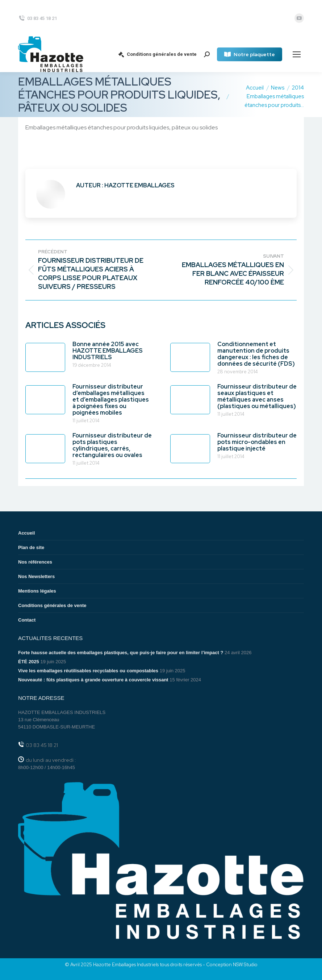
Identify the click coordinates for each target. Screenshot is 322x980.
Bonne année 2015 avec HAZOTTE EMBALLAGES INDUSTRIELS (108, 351)
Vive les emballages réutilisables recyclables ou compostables (88, 671)
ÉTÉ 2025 (29, 662)
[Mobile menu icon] (297, 54)
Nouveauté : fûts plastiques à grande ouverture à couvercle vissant (93, 680)
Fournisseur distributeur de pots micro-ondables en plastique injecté (257, 442)
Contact (27, 620)
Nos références (35, 562)
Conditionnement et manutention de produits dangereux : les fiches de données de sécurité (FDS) (256, 354)
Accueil (26, 533)
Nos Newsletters (36, 576)
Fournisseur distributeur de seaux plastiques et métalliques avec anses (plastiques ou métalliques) (257, 396)
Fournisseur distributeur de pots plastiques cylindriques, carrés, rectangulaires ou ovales (112, 445)
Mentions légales (37, 591)
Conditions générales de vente (157, 54)
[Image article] (45, 357)
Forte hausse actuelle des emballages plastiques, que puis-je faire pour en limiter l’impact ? (121, 653)
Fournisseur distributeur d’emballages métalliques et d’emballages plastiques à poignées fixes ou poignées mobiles (111, 400)
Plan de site (31, 547)
